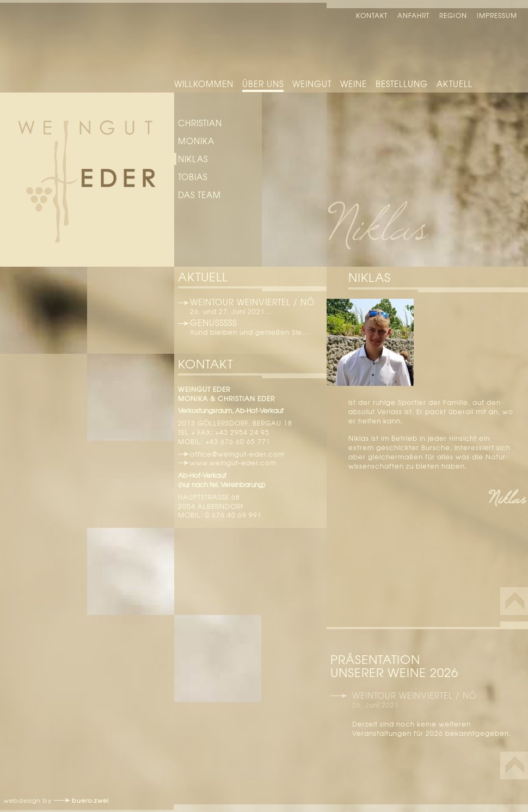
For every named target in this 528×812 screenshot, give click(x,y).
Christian (200, 123)
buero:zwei (90, 800)
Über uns (263, 84)
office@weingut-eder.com (237, 454)
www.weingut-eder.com (233, 463)
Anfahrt (413, 15)
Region (453, 15)
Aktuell (455, 84)
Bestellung (402, 84)
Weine (354, 84)
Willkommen (204, 84)
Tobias (193, 177)
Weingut (312, 84)
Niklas (193, 159)
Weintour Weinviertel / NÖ (252, 302)
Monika (196, 141)
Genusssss (213, 323)
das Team (199, 195)
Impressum (497, 15)
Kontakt (372, 15)
